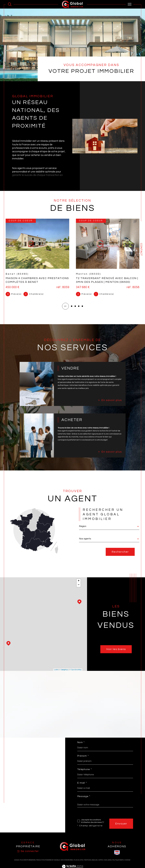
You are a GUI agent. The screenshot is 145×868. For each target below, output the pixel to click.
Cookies (127, 865)
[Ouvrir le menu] (130, 4)
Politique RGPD (118, 865)
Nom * (81, 746)
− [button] (79, 589)
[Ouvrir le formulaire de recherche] (10, 4)
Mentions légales (91, 865)
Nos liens (108, 865)
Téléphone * (85, 774)
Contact (141, 249)
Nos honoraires (67, 865)
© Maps (64, 674)
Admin (101, 865)
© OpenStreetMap (76, 674)
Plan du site (78, 865)
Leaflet (56, 674)
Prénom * (83, 760)
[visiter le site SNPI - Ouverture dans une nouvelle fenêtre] (117, 857)
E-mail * (82, 787)
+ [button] (79, 585)
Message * (84, 801)
